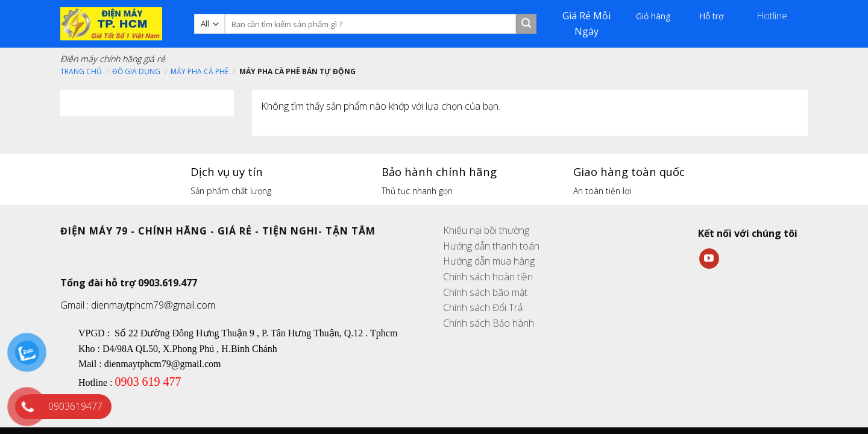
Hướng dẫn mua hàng (489, 261)
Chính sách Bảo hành (489, 323)
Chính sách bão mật (485, 292)
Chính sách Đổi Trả (483, 307)
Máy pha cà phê (200, 71)
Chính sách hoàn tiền (488, 277)
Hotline (773, 16)
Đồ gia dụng (136, 71)
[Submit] (526, 24)
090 (124, 382)
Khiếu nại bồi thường (486, 230)
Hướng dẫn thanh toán (491, 246)
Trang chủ (81, 71)
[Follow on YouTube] (709, 259)
